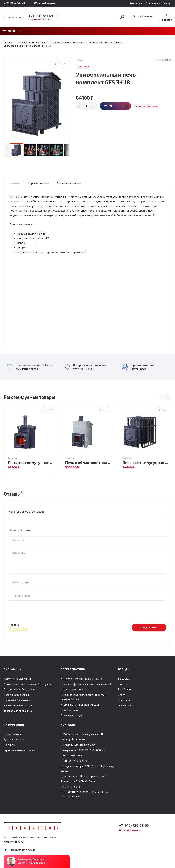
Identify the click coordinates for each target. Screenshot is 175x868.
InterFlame (124, 700)
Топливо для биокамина (18, 711)
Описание (14, 183)
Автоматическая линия (17, 679)
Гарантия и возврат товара (20, 750)
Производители (13, 734)
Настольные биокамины (18, 706)
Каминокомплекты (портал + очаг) (81, 679)
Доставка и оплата (158, 3)
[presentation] (38, 612)
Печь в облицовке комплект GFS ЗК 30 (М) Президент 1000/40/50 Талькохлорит (88, 462)
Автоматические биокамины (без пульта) (28, 684)
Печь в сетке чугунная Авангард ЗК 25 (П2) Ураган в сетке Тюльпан (31, 462)
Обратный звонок (45, 3)
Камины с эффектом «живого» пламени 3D (86, 684)
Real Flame (124, 689)
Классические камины (73, 689)
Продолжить (149, 628)
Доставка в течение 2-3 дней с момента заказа (30, 367)
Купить (115, 106)
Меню (9, 31)
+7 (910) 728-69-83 (15, 3)
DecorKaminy (125, 706)
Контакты (136, 3)
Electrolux (124, 679)
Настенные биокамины (17, 700)
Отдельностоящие (72, 715)
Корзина (167, 17)
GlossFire (123, 684)
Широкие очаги (70, 710)
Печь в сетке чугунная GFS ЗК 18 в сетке (145, 462)
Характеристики (38, 183)
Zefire (122, 695)
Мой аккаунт (142, 17)
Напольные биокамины (17, 695)
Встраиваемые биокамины (19, 689)
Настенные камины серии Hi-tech (80, 705)
